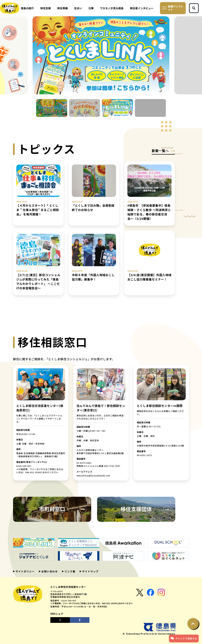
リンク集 (70, 571)
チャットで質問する (184, 638)
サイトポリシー (25, 571)
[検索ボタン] (194, 8)
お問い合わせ (49, 571)
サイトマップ (90, 571)
